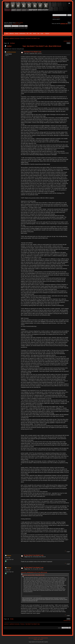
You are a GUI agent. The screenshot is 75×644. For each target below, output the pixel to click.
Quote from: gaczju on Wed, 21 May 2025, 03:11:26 (33, 575)
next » (70, 41)
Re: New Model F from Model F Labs (34, 555)
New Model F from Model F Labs (33, 52)
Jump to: (60, 628)
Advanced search (56, 17)
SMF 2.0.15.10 (32, 638)
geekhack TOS (64, 24)
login (17, 23)
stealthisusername (11, 52)
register (21, 23)
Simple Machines (44, 638)
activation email (16, 24)
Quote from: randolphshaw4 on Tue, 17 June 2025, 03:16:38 (34, 572)
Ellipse (9, 555)
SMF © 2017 (38, 638)
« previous (66, 41)
